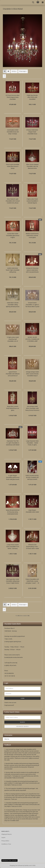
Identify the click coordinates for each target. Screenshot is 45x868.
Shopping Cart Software (16, 865)
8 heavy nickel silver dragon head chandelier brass (32, 132)
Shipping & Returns (7, 834)
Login (23, 698)
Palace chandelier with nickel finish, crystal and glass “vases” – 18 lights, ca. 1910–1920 (32, 581)
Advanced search (22, 726)
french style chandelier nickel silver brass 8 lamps (13, 166)
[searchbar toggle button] (33, 2)
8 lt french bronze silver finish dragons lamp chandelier (13, 97)
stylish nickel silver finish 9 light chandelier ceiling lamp (13, 270)
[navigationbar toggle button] (43, 2)
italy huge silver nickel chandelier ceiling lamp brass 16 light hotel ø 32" (13, 581)
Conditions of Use (6, 844)
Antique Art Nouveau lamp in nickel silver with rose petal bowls (32, 270)
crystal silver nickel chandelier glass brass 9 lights (13, 236)
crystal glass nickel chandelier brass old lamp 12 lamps (13, 132)
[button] (5, 71)
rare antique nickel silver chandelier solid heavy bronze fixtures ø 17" (32, 408)
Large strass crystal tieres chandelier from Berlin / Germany (13, 547)
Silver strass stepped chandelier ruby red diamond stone (32, 166)
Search (22, 722)
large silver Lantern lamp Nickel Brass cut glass (13, 408)
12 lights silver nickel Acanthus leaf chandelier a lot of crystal (13, 339)
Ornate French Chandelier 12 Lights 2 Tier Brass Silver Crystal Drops (32, 305)
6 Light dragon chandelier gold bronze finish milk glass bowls (13, 477)
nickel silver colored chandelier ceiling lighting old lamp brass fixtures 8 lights (13, 305)
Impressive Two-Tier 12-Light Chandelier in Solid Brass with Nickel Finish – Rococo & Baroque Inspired (13, 443)
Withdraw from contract (9, 860)
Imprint (3, 838)
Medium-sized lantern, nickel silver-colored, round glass (32, 236)
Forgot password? (9, 705)
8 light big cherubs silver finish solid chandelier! (32, 97)
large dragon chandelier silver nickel (32, 511)
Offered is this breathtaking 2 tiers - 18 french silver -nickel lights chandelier (32, 547)
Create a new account (10, 703)
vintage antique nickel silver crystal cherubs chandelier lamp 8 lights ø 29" (32, 374)
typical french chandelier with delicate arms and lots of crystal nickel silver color (13, 374)
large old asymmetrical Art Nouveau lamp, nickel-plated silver (13, 512)
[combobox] (14, 71)
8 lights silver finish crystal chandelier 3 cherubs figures (32, 201)
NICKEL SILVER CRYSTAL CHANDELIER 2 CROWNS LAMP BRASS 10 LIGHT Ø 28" (32, 339)
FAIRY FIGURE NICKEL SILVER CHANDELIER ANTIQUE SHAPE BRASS (32, 478)
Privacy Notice (5, 841)
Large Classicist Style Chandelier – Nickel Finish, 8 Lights (32, 443)
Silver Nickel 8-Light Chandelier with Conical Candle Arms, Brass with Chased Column (13, 201)
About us (7, 739)
